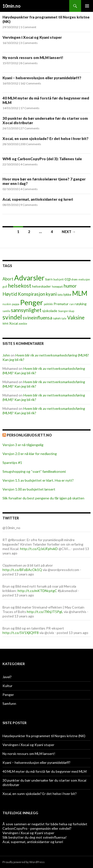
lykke (67, 294)
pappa (16, 304)
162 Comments (31, 83)
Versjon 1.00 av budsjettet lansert (29, 489)
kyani (51, 294)
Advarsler (29, 278)
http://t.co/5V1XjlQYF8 (21, 633)
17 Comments (30, 108)
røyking (81, 304)
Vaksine (76, 317)
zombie (23, 324)
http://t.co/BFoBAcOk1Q (22, 570)
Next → (69, 232)
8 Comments (29, 63)
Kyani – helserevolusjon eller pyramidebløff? (42, 78)
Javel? (7, 677)
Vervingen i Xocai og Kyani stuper (32, 37)
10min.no (12, 6)
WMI (5, 324)
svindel (12, 317)
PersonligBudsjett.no (29, 435)
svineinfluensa (37, 318)
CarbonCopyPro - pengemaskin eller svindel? (37, 828)
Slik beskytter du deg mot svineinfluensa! (35, 837)
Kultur (7, 686)
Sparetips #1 (12, 463)
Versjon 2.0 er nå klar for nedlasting (30, 454)
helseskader (42, 286)
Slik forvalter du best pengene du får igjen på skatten (43, 498)
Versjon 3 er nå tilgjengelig (23, 445)
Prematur (61, 304)
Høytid (10, 294)
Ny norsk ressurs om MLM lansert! (33, 58)
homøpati (57, 286)
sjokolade (50, 311)
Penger (32, 302)
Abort (8, 279)
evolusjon (84, 279)
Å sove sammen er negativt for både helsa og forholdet (45, 824)
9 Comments (29, 205)
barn (49, 279)
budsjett (59, 279)
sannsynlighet (26, 310)
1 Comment (28, 27)
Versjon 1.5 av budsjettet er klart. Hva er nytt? (38, 480)
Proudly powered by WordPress (24, 862)
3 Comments (29, 43)
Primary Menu (87, 6)
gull (5, 286)
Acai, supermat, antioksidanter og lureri (38, 199)
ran (72, 304)
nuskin (7, 304)
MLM (80, 293)
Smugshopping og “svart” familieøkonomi (34, 471)
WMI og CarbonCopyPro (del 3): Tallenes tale (42, 159)
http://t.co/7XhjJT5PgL (45, 612)
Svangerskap (66, 311)
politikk (48, 304)
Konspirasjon (31, 294)
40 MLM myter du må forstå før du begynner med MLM (45, 771)
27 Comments (30, 128)
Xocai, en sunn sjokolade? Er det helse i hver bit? (46, 138)
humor (70, 286)
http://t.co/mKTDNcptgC (37, 591)
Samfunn (9, 703)
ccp (68, 279)
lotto (60, 295)
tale (64, 318)
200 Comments (31, 144)
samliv (6, 311)
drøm (75, 279)
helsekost (20, 286)
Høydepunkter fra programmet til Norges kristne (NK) (44, 736)
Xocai (14, 323)
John (6, 355)
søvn (57, 318)
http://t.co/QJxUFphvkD (39, 549)
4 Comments (29, 164)
